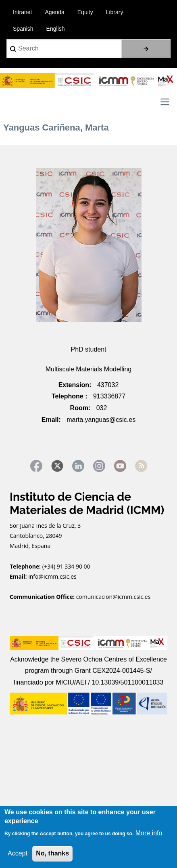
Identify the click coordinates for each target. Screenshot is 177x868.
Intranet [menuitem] (22, 12)
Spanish (23, 29)
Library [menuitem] (115, 12)
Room (79, 408)
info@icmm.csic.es (53, 576)
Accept (18, 853)
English (56, 29)
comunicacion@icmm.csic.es (113, 597)
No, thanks (52, 853)
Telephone (68, 396)
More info (149, 833)
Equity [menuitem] (85, 12)
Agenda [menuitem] (54, 12)
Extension (74, 385)
